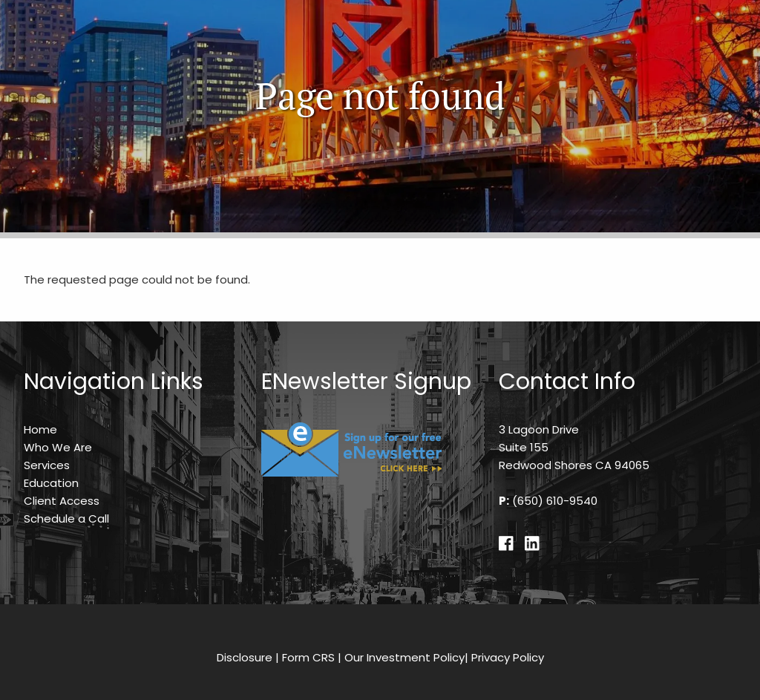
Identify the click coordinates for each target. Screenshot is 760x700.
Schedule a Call (66, 519)
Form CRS (308, 657)
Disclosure (245, 657)
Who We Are (58, 447)
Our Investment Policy (404, 657)
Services (47, 465)
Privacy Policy (508, 657)
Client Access (62, 501)
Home (40, 429)
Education (51, 483)
